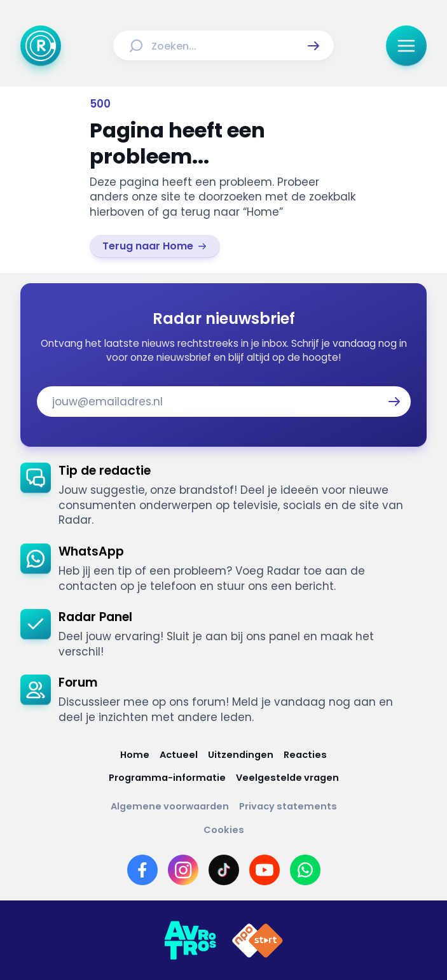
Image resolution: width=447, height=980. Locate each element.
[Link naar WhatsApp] (305, 870)
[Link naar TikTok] (224, 870)
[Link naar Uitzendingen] (241, 755)
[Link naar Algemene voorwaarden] (170, 807)
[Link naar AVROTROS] (190, 941)
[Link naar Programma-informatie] (167, 778)
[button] (313, 46)
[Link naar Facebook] (142, 870)
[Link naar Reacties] (305, 755)
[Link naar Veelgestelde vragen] (287, 778)
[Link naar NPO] (258, 941)
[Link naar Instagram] (183, 870)
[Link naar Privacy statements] (288, 807)
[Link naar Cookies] (224, 830)
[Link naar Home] (135, 755)
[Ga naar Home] (41, 46)
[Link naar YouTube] (265, 870)
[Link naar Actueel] (179, 755)
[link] (155, 246)
